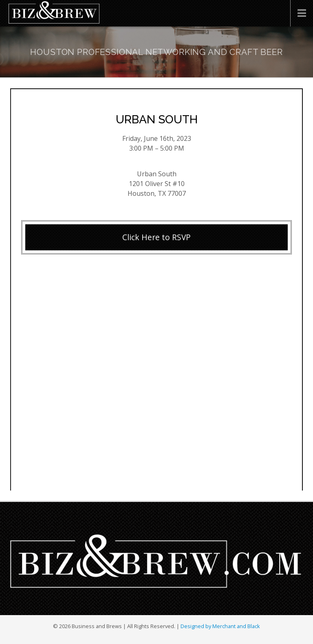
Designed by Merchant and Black (220, 626)
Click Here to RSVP (156, 237)
